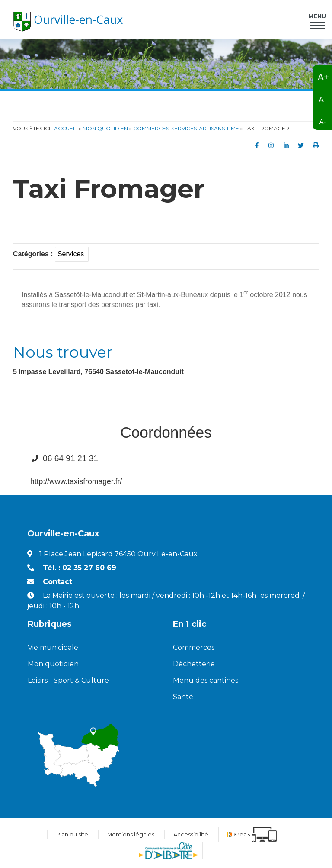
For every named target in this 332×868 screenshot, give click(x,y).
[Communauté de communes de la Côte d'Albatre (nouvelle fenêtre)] (168, 851)
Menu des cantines (206, 680)
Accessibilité (191, 834)
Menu (317, 17)
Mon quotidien (53, 664)
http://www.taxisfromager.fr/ (76, 481)
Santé (183, 697)
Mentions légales (131, 834)
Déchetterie (194, 664)
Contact (57, 582)
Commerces (194, 647)
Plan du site (72, 834)
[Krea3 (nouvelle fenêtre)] (252, 834)
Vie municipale (53, 647)
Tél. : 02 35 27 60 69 (80, 568)
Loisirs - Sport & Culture (68, 680)
